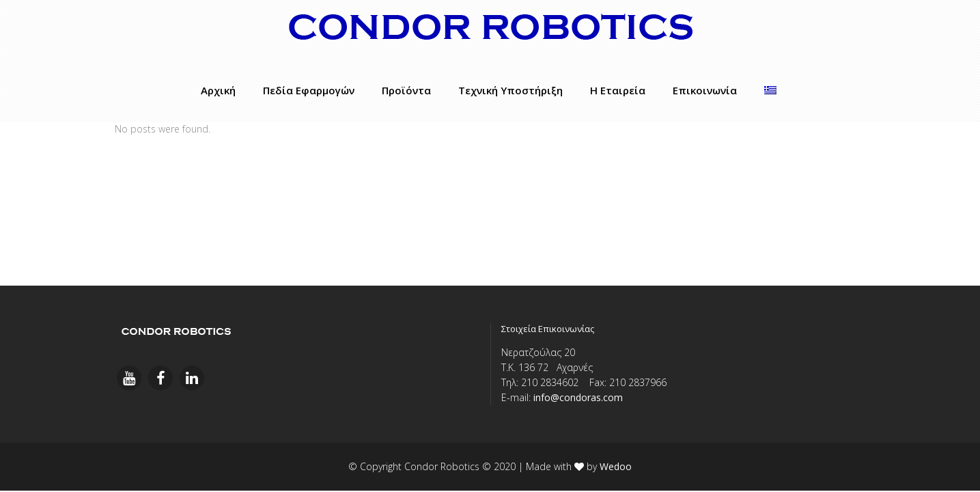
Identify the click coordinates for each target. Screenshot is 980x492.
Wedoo (616, 466)
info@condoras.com (578, 397)
